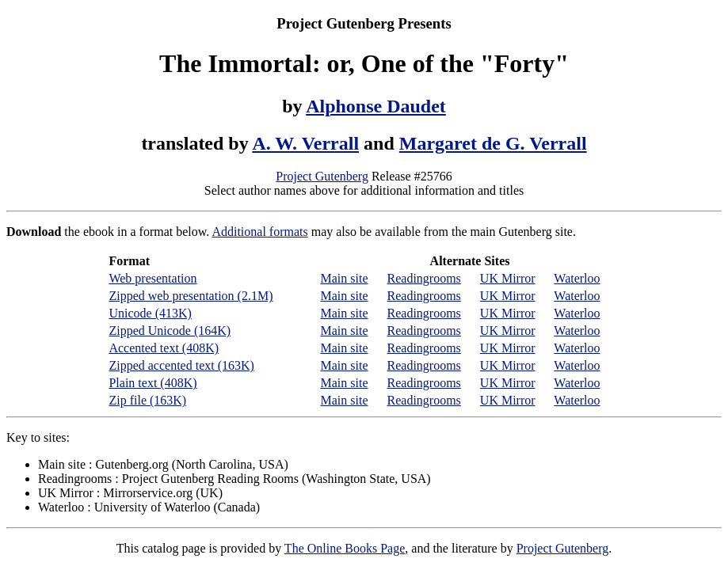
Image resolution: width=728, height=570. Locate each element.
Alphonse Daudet (376, 106)
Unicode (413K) (150, 313)
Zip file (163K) (147, 400)
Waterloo (577, 278)
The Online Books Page (345, 548)
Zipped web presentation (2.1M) (191, 296)
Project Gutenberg (322, 176)
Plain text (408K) (152, 383)
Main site (345, 278)
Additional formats (259, 232)
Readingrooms (424, 278)
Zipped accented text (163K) (181, 365)
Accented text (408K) (164, 348)
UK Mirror (508, 278)
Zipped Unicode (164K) (170, 331)
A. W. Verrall (305, 143)
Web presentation (152, 278)
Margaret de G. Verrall (493, 143)
